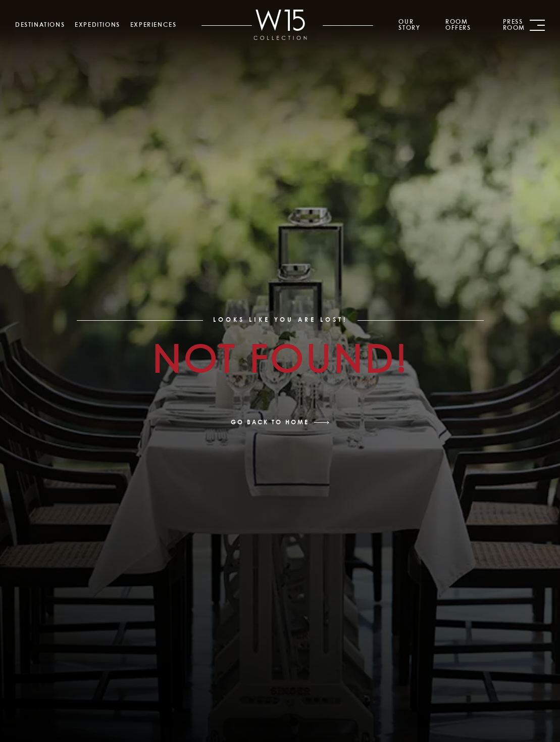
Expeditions (97, 25)
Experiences (154, 25)
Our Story (409, 25)
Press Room (514, 25)
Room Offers (458, 25)
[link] (280, 25)
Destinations (40, 25)
